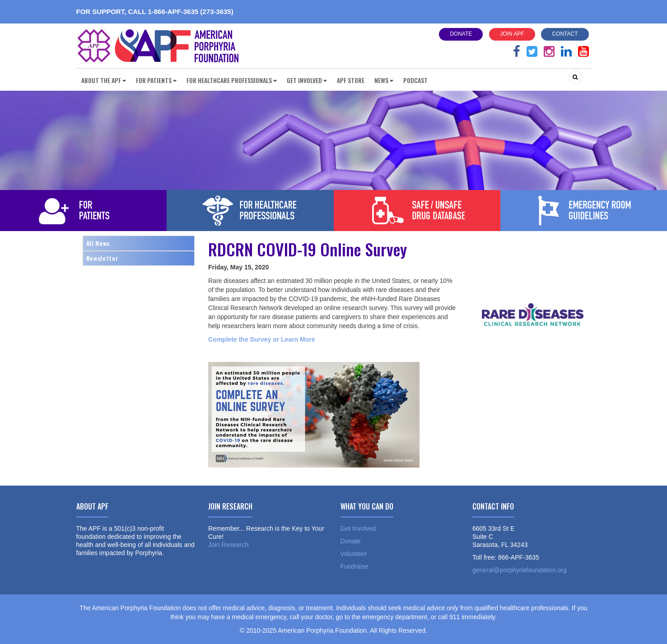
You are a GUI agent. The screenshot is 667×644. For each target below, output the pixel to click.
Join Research (229, 545)
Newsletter (103, 258)
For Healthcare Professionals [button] (232, 80)
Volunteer (354, 554)
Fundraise (354, 566)
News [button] (384, 80)
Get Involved (358, 528)
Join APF (512, 34)
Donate (461, 34)
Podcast (415, 80)
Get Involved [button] (307, 80)
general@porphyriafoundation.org (520, 570)
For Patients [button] (156, 80)
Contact (565, 34)
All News (98, 243)
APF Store (351, 80)
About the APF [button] (104, 80)
